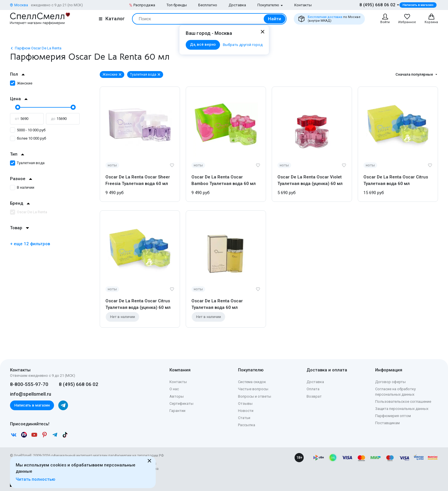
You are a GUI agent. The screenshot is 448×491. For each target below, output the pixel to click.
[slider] (17, 107)
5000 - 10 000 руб (28, 130)
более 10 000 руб (28, 138)
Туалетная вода (27, 163)
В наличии (22, 187)
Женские (21, 83)
